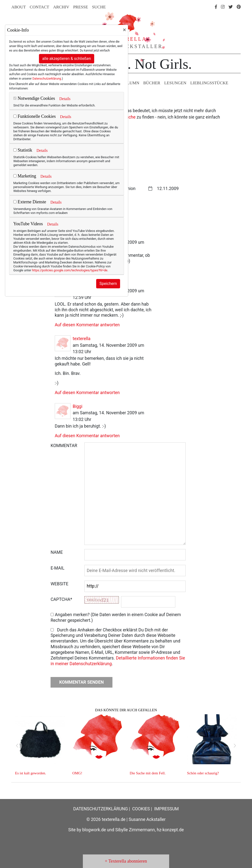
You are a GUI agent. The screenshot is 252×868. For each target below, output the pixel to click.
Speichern (108, 284)
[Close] (124, 30)
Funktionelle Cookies (35, 116)
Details (65, 99)
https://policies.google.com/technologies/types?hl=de (70, 270)
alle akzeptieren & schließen (67, 59)
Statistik (23, 150)
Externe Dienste (30, 202)
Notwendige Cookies (34, 98)
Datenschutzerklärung (47, 79)
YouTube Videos (28, 224)
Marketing (25, 176)
